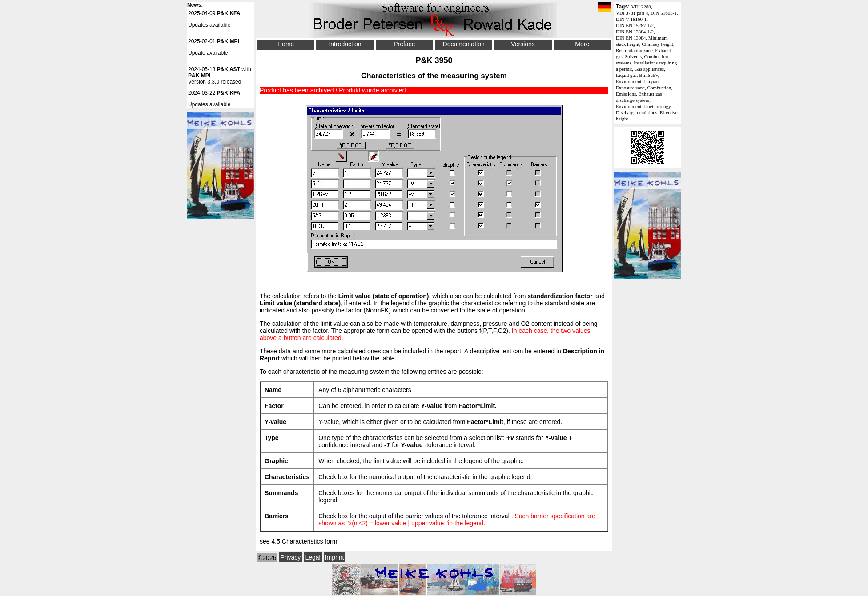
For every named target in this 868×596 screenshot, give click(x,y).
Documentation (464, 44)
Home (286, 44)
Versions (523, 44)
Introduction (345, 44)
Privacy (290, 557)
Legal (313, 557)
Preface (404, 44)
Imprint (335, 557)
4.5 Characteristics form (304, 541)
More (582, 44)
